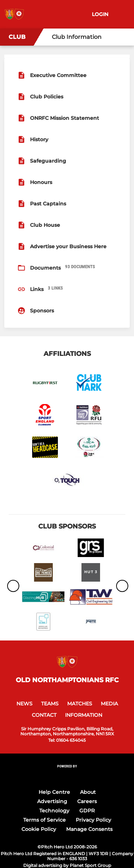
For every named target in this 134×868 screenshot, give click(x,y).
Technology (54, 811)
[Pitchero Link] (67, 776)
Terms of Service (44, 820)
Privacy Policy (93, 820)
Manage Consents (89, 829)
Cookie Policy (39, 829)
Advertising (52, 801)
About (88, 792)
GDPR (87, 811)
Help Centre (54, 792)
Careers (87, 801)
